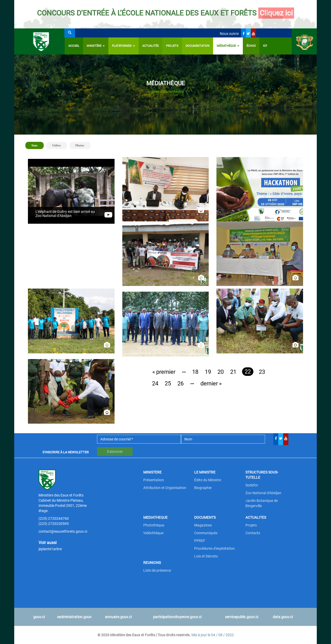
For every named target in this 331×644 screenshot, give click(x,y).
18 (195, 372)
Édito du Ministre (208, 480)
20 (221, 372)
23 (262, 372)
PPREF (200, 541)
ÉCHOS (251, 46)
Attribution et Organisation (165, 488)
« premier (164, 372)
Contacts (253, 533)
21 (233, 372)
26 (180, 383)
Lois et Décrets (206, 556)
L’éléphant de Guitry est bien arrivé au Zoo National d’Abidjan (65, 214)
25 (168, 383)
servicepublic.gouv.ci (242, 617)
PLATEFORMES (123, 46)
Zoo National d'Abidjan (263, 493)
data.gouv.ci (283, 617)
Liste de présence (157, 570)
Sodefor (252, 485)
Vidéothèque (153, 533)
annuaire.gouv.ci (118, 617)
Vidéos (56, 145)
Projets (172, 46)
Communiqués (206, 533)
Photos (80, 145)
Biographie (203, 488)
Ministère (96, 46)
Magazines (203, 525)
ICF (265, 46)
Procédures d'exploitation (215, 548)
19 (208, 372)
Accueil (74, 46)
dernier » (211, 383)
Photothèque (154, 525)
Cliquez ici (276, 13)
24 (155, 383)
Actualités (151, 46)
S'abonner (115, 452)
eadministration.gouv (74, 617)
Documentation (198, 46)
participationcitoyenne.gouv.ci (177, 617)
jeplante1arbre (50, 549)
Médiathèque (228, 46)
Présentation (154, 480)
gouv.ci (39, 617)
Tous (36, 145)
